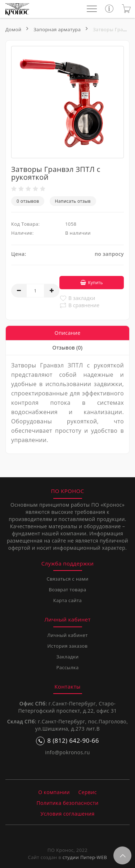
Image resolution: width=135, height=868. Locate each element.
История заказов (68, 646)
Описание (68, 333)
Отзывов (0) (68, 348)
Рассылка (67, 667)
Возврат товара (67, 590)
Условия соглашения (67, 814)
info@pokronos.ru (67, 752)
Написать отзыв (73, 201)
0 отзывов (28, 201)
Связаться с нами (67, 579)
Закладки (68, 657)
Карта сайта (67, 600)
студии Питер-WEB (85, 857)
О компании (54, 792)
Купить (91, 283)
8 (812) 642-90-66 (67, 741)
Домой (13, 29)
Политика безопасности (67, 803)
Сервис (88, 792)
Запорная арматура (57, 29)
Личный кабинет (67, 635)
